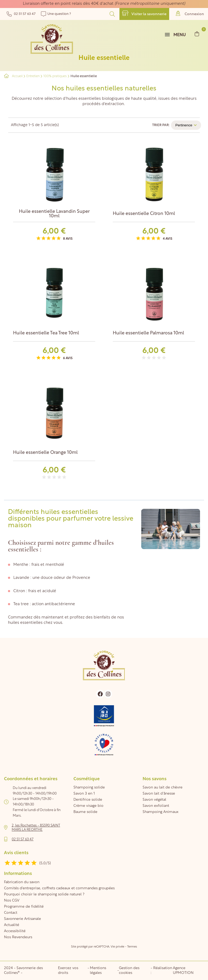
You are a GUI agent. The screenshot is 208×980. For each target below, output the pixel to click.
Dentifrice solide (88, 800)
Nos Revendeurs (18, 937)
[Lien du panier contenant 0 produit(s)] (197, 34)
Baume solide (85, 812)
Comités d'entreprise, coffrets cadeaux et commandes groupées (59, 888)
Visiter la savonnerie (144, 13)
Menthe (21, 565)
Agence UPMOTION (183, 971)
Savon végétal (154, 800)
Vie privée (117, 947)
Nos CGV (12, 901)
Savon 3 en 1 (84, 794)
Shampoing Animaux (161, 812)
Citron (19, 591)
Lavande (21, 578)
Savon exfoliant (156, 806)
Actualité (12, 925)
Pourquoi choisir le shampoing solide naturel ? (44, 894)
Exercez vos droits (68, 971)
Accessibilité (15, 931)
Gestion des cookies (129, 971)
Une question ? (56, 14)
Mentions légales (98, 971)
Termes (132, 947)
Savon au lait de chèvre (163, 788)
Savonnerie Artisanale (22, 919)
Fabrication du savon (22, 882)
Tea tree (21, 604)
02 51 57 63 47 (21, 14)
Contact (11, 913)
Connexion (190, 13)
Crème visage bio (88, 806)
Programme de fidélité (24, 907)
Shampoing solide (89, 788)
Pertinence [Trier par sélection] (186, 125)
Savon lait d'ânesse (159, 794)
